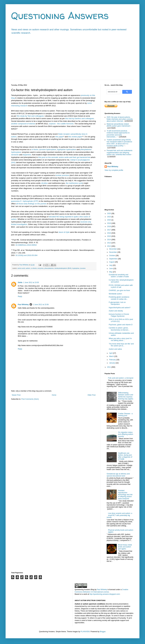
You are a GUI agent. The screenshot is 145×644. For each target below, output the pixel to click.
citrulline (44, 183)
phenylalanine (49, 268)
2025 (109, 214)
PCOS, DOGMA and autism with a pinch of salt (121, 286)
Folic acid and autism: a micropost (121, 378)
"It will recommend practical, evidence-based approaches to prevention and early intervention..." (118, 134)
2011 (109, 367)
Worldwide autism (115, 294)
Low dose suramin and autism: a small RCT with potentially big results (119, 515)
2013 (109, 243)
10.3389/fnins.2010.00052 (26, 245)
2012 (109, 246)
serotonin (15, 155)
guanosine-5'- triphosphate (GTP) (25, 201)
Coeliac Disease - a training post (125, 415)
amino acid (21, 268)
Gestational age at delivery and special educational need (118, 475)
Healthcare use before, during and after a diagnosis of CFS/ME (125, 456)
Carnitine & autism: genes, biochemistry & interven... (119, 329)
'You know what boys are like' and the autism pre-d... (121, 345)
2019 (109, 223)
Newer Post (16, 395)
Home (54, 395)
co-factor (35, 149)
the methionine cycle (74, 183)
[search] (113, 92)
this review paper (75, 137)
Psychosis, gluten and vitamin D (121, 325)
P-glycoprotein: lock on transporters (117, 303)
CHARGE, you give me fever (119, 290)
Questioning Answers (60, 15)
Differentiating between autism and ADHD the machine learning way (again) (126, 396)
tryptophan (76, 268)
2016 (109, 233)
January (112, 363)
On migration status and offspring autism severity (126, 434)
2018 (109, 226)
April (111, 353)
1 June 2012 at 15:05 (31, 282)
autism (28, 268)
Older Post (92, 395)
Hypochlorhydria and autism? (120, 308)
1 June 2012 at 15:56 (41, 305)
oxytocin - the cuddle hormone (61, 124)
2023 (109, 217)
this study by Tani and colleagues (30, 116)
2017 (109, 230)
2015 (109, 236)
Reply (20, 296)
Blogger (103, 632)
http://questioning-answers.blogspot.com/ (105, 594)
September (113, 259)
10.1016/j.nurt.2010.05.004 (26, 255)
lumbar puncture (62, 175)
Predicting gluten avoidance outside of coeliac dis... (119, 298)
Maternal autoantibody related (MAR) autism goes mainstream (118, 125)
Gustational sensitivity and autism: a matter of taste (119, 276)
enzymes (41, 268)
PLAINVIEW (85, 632)
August (112, 262)
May (111, 272)
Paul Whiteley (23, 305)
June (111, 269)
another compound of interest (23, 124)
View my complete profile (114, 170)
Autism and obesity (116, 311)
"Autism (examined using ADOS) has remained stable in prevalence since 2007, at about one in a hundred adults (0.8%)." (119, 143)
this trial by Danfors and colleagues (80, 118)
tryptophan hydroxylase (67, 149)
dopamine (27, 155)
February (113, 360)
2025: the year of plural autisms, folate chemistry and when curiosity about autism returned (120, 119)
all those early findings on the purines (31, 204)
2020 (109, 220)
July (111, 265)
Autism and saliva (115, 349)
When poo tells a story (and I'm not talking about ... (120, 339)
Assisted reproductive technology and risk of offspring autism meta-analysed (125, 495)
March (112, 356)
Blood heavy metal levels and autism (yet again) (125, 547)
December (113, 249)
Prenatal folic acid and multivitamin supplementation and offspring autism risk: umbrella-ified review (120, 153)
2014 (109, 240)
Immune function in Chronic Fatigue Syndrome (119, 315)
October (112, 256)
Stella (20, 282)
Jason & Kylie (64, 232)
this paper (59, 137)
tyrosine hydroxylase (48, 149)
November (113, 252)
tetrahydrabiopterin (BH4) (63, 268)
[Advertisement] (72, 59)
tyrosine (83, 268)
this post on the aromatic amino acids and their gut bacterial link (64, 157)
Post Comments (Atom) (30, 399)
